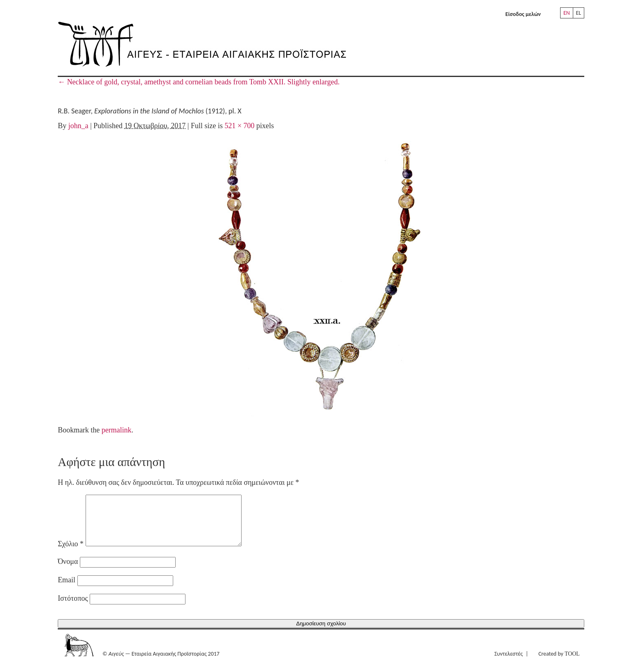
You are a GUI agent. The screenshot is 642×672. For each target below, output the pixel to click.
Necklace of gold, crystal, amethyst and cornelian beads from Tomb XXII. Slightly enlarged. (199, 82)
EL (578, 13)
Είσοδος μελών (523, 14)
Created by (559, 664)
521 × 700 (239, 126)
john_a (78, 126)
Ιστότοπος (73, 608)
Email (67, 590)
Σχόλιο (71, 554)
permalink (116, 430)
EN (567, 13)
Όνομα (68, 571)
